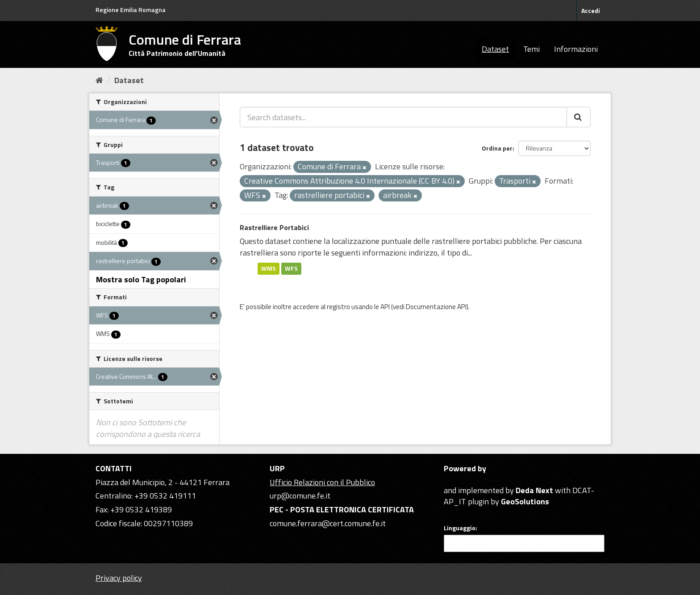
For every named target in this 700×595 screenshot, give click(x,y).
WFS (291, 268)
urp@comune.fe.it (300, 496)
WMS (269, 268)
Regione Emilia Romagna (131, 10)
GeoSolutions (525, 501)
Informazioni (576, 49)
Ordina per (497, 148)
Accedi (591, 10)
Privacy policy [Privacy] (119, 578)
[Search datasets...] (403, 117)
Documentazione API (436, 307)
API (385, 307)
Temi (531, 49)
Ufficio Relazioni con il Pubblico (322, 482)
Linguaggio (460, 528)
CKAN (459, 480)
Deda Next (534, 490)
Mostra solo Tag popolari (141, 279)
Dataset (495, 49)
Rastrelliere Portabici (274, 227)
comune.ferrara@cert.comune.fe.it (328, 523)
